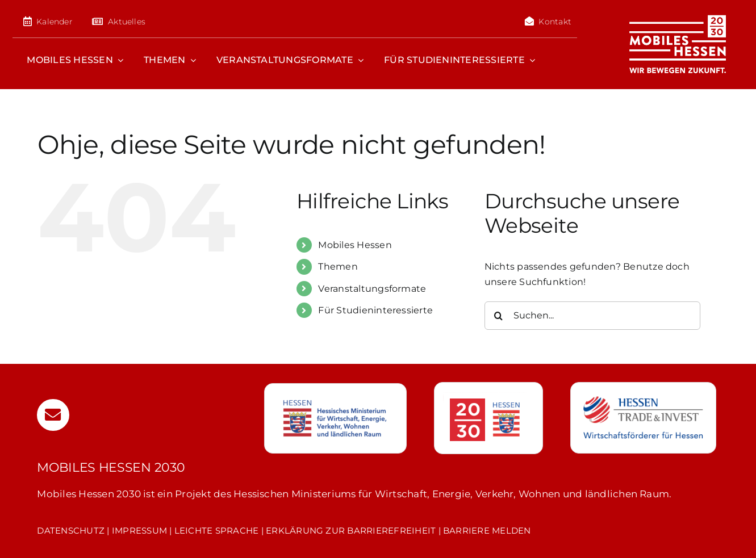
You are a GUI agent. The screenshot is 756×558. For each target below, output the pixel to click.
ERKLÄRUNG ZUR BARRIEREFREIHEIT (351, 530)
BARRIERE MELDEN (487, 530)
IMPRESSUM (139, 530)
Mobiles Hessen (355, 245)
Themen (338, 267)
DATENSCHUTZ (71, 530)
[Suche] (499, 316)
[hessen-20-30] (485, 397)
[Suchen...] (592, 316)
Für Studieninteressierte (375, 310)
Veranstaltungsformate (372, 289)
